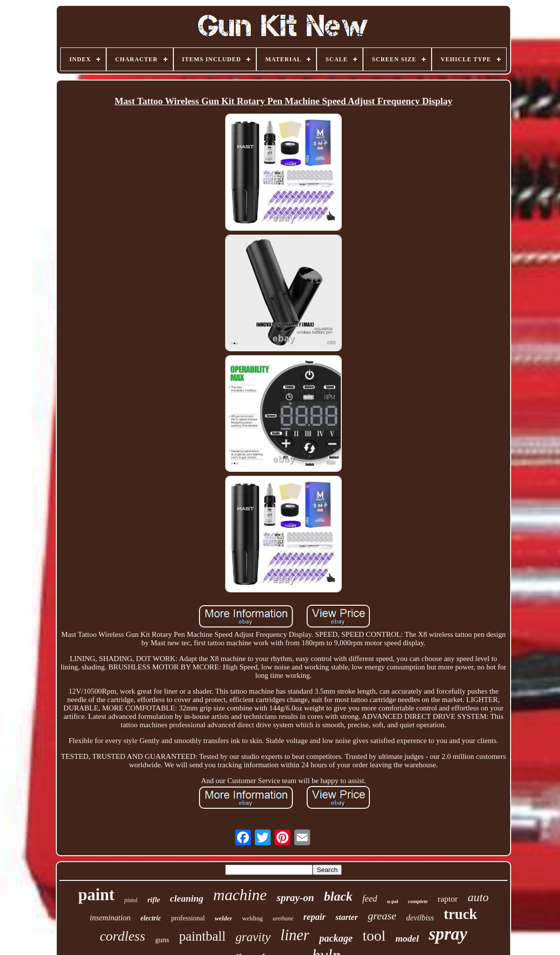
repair (314, 917)
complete (418, 901)
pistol (131, 900)
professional (188, 918)
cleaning (187, 898)
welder (223, 918)
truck (461, 914)
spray (448, 934)
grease (382, 916)
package (336, 938)
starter (346, 917)
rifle (154, 900)
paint (96, 895)
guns (162, 940)
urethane (283, 918)
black (338, 896)
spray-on (295, 898)
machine (240, 895)
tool (374, 935)
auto (478, 897)
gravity (253, 937)
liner (295, 935)
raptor (448, 899)
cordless (122, 936)
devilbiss (420, 918)
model (407, 938)
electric (151, 918)
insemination (110, 918)
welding (252, 918)
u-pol (393, 901)
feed (370, 899)
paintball (202, 936)
